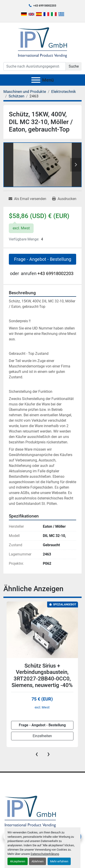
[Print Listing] (64, 199)
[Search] (35, 66)
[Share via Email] (27, 199)
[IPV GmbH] (30, 811)
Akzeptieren (18, 861)
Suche (74, 66)
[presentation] (37, 754)
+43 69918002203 (45, 6)
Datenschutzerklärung (45, 854)
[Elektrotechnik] (64, 92)
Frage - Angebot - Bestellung (43, 259)
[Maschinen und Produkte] (25, 92)
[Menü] (36, 80)
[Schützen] (16, 96)
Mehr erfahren (59, 861)
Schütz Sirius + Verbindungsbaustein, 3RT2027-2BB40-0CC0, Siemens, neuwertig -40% (42, 675)
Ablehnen (38, 861)
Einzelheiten (42, 736)
